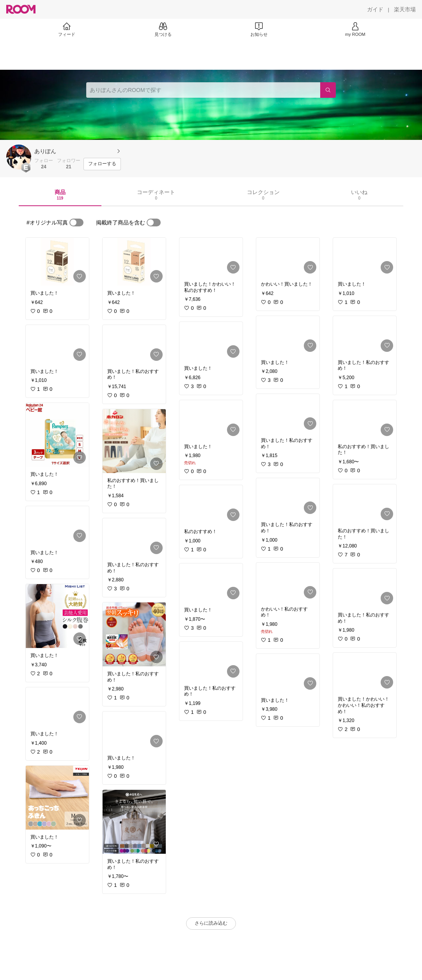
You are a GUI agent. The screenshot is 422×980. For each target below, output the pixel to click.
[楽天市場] (405, 9)
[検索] (328, 90)
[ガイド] (375, 9)
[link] (57, 262)
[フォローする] (102, 164)
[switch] (76, 222)
